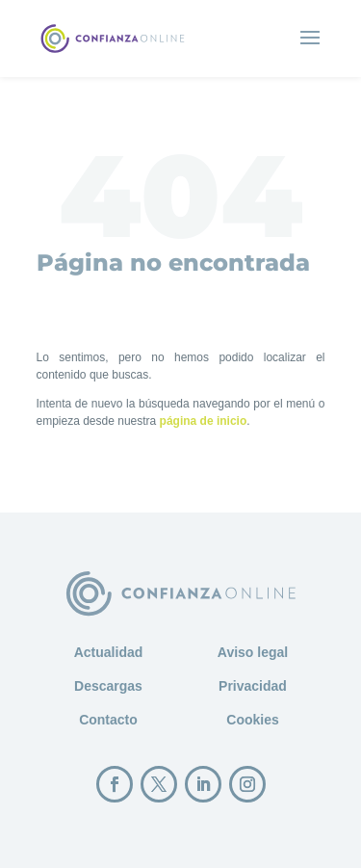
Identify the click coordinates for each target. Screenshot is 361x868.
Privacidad (253, 686)
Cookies (252, 720)
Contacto (108, 720)
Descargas (108, 686)
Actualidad (109, 652)
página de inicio (204, 421)
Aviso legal (253, 652)
